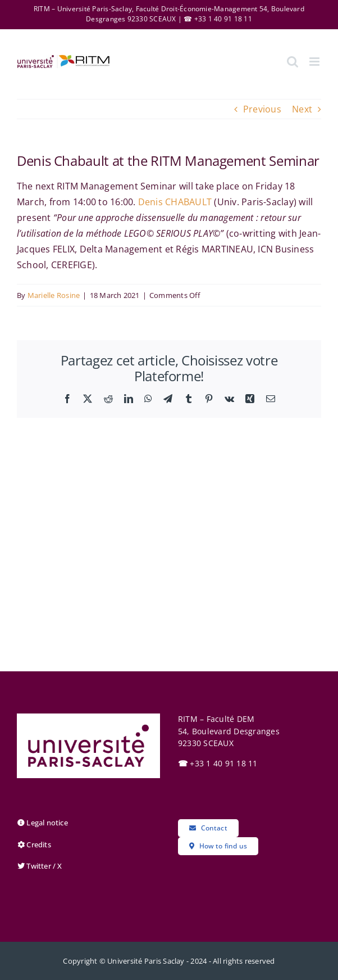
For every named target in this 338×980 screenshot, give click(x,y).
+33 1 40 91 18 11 (218, 763)
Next (302, 109)
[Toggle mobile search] (293, 62)
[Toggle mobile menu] (315, 62)
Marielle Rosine (54, 295)
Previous (262, 109)
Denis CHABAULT (175, 202)
